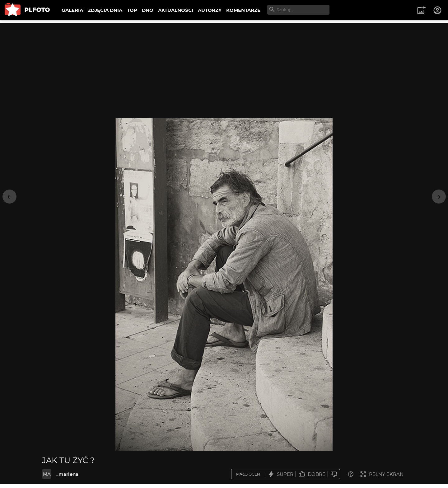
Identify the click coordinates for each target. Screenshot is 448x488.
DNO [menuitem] (148, 10)
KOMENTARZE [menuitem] (243, 10)
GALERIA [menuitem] (72, 10)
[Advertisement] (224, 67)
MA (47, 474)
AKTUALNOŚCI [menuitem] (176, 10)
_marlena (67, 474)
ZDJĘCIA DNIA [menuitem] (105, 10)
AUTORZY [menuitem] (210, 10)
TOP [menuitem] (132, 10)
